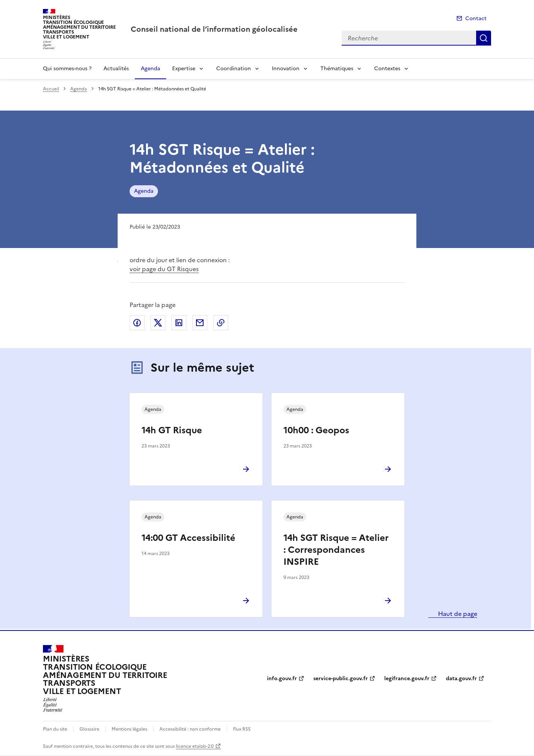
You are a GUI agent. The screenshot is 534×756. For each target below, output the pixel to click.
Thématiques (337, 69)
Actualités (116, 69)
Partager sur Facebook (137, 323)
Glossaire (89, 729)
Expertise (184, 69)
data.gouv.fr (461, 678)
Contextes (387, 69)
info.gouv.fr (282, 678)
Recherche (484, 38)
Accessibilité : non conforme (190, 729)
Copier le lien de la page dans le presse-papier (221, 323)
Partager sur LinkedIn (179, 323)
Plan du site (55, 729)
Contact (476, 18)
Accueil (51, 89)
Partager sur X (158, 323)
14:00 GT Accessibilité (188, 538)
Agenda (150, 69)
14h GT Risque (172, 430)
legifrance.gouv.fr (407, 678)
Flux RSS (242, 729)
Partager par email (200, 323)
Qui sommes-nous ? (67, 69)
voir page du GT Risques (164, 269)
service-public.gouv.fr (341, 678)
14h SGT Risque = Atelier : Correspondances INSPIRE (336, 550)
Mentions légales (129, 729)
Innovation (286, 69)
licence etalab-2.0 (195, 746)
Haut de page (457, 614)
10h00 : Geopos (316, 430)
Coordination (234, 69)
